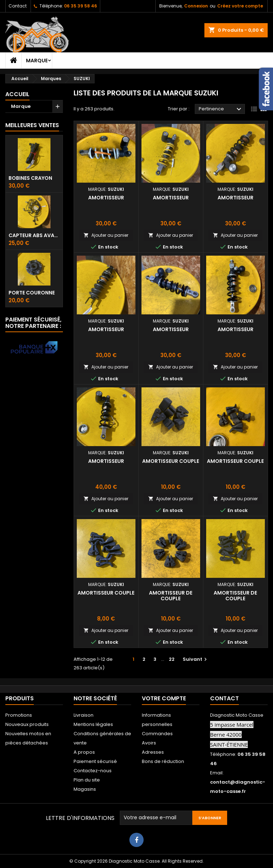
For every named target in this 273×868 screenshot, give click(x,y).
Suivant (196, 659)
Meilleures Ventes (32, 125)
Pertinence (221, 109)
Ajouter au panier (106, 235)
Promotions (19, 715)
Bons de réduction (163, 761)
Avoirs (149, 743)
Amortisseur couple (171, 461)
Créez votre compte (240, 6)
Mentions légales (93, 724)
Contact (18, 6)
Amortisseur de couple (171, 596)
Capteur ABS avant (34, 235)
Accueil (17, 94)
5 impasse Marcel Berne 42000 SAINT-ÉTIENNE (232, 734)
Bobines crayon (30, 178)
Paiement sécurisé (95, 761)
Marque (37, 61)
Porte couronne (32, 293)
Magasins (85, 789)
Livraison (84, 715)
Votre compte (164, 698)
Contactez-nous (93, 771)
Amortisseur (106, 198)
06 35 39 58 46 (81, 6)
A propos (84, 752)
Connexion (196, 6)
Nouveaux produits (27, 724)
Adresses (153, 752)
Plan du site (87, 780)
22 (172, 659)
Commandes (157, 734)
